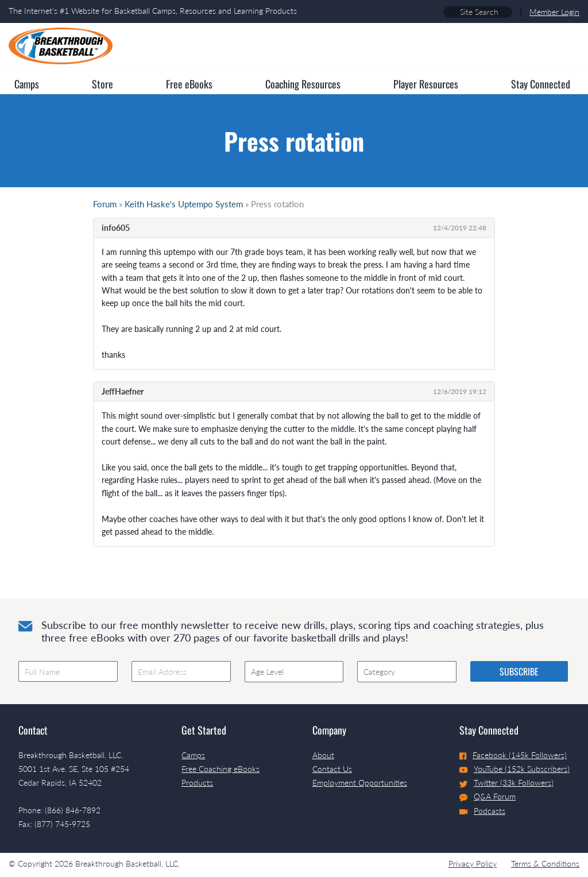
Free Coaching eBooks (220, 769)
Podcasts (482, 811)
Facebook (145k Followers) (513, 755)
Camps (193, 755)
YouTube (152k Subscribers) (514, 769)
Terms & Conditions (545, 864)
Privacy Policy (473, 864)
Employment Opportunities (360, 783)
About (323, 755)
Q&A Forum (488, 797)
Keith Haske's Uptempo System (184, 204)
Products (197, 783)
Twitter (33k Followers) (506, 783)
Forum (105, 204)
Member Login (554, 12)
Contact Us (332, 769)
